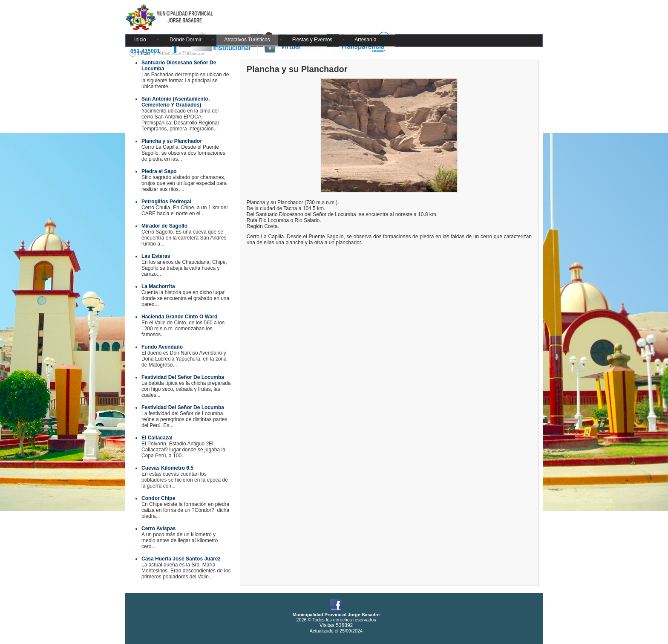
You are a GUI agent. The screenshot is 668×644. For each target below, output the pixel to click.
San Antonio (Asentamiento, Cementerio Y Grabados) (176, 102)
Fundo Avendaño (162, 347)
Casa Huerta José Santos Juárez (181, 559)
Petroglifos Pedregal (166, 202)
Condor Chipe (158, 498)
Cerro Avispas (158, 528)
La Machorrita (158, 286)
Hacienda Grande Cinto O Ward (179, 317)
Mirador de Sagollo (164, 226)
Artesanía (365, 40)
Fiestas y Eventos (312, 40)
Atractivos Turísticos (247, 40)
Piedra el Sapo (159, 171)
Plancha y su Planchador (172, 141)
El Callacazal (157, 438)
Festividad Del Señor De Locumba (183, 377)
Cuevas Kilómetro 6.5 (167, 468)
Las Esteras (156, 256)
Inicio (140, 40)
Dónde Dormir (186, 40)
